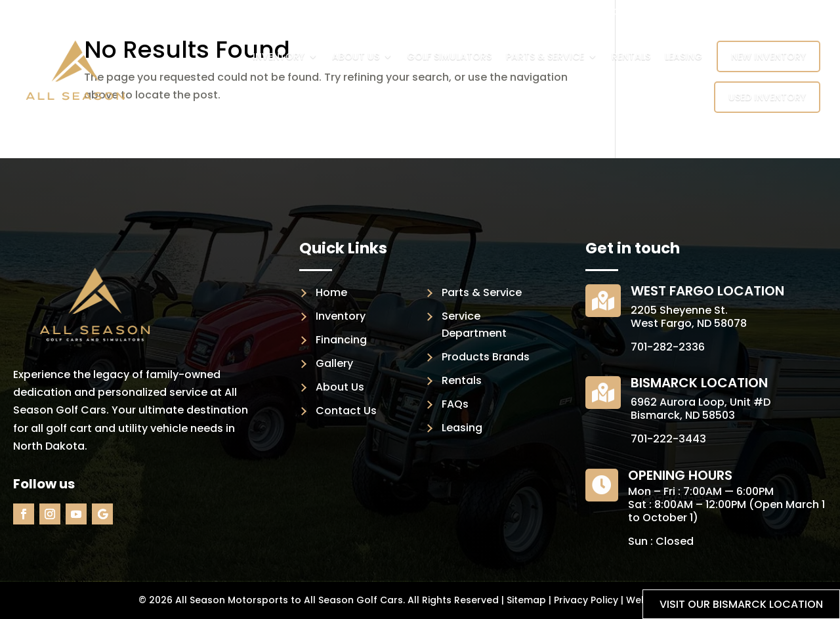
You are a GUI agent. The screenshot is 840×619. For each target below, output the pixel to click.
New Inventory (768, 56)
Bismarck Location (699, 383)
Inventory (279, 56)
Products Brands (486, 357)
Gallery (334, 363)
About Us (356, 56)
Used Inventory (767, 97)
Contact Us (346, 411)
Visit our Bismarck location (741, 604)
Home (331, 292)
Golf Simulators (449, 56)
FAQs (455, 404)
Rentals (631, 56)
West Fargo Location (707, 291)
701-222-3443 (668, 439)
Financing (341, 340)
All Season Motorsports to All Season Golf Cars (289, 600)
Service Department (474, 325)
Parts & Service (545, 56)
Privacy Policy (586, 600)
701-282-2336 (668, 347)
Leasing (683, 56)
